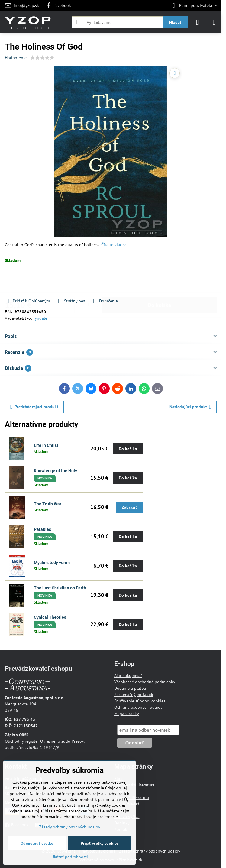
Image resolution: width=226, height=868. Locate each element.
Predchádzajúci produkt (34, 407)
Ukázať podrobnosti (70, 857)
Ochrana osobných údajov (138, 707)
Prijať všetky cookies (100, 843)
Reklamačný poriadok (134, 695)
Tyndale (40, 318)
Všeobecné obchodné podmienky (145, 682)
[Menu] (214, 22)
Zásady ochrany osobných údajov (150, 851)
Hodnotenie (16, 58)
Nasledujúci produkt (190, 407)
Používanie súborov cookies (140, 701)
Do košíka (159, 281)
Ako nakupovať (128, 676)
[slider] (42, 58)
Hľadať (175, 22)
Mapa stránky (127, 714)
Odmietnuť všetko (37, 843)
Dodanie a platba (130, 688)
